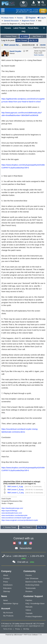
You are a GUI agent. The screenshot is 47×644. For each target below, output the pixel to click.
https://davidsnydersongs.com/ (12, 508)
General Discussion (11, 21)
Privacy (17, 629)
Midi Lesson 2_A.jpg (15, 486)
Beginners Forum (28, 21)
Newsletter (26, 548)
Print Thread (22, 40)
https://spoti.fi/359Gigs (9, 511)
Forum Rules (33, 28)
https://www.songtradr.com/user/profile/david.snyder (20, 520)
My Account (8, 613)
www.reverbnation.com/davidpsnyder (14, 515)
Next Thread (38, 36)
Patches (29, 600)
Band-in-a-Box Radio (34, 582)
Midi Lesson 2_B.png (16, 490)
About (6, 575)
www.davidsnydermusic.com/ (12, 513)
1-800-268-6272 (23, 12)
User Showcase (32, 578)
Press (6, 582)
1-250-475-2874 (33, 12)
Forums (20, 18)
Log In (42, 18)
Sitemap (7, 591)
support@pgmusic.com (36, 626)
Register (31, 18)
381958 (43, 45)
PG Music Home (7, 18)
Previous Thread (10, 36)
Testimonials (31, 588)
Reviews (29, 591)
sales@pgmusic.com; (21, 626)
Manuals (29, 607)
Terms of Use (8, 629)
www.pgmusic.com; (8, 626)
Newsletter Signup (11, 603)
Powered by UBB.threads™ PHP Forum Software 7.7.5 (23, 635)
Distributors (8, 585)
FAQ (23, 31)
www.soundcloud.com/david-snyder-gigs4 (16, 518)
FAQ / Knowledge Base (35, 603)
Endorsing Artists (32, 585)
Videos (28, 610)
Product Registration (34, 616)
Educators (7, 588)
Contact (6, 578)
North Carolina (39, 55)
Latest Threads (20, 28)
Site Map (26, 629)
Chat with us (23, 562)
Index (24, 36)
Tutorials (29, 613)
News (6, 600)
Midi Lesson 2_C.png (16, 493)
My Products (8, 616)
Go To (34, 40)
